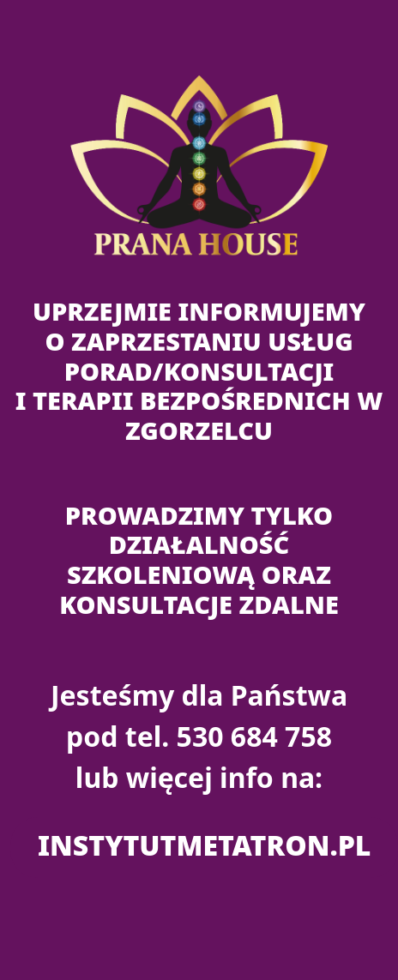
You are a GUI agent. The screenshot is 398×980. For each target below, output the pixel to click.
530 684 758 (254, 736)
